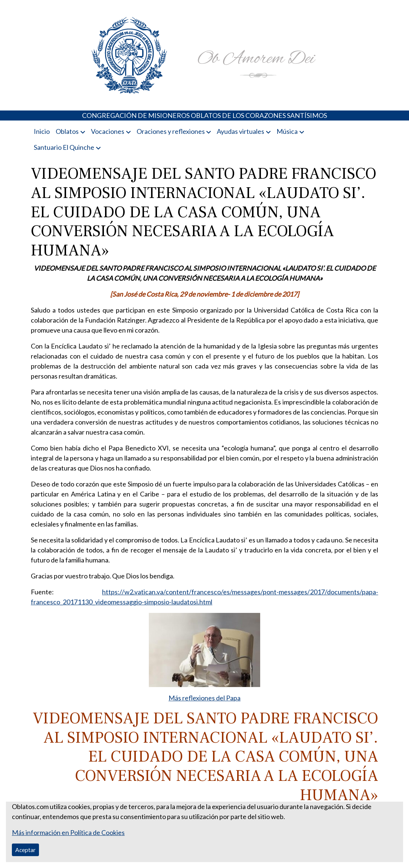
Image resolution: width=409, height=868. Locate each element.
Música (287, 131)
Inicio (42, 131)
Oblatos (67, 131)
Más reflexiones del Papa (204, 698)
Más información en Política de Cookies (68, 832)
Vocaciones (108, 131)
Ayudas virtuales (241, 131)
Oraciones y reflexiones (171, 131)
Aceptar (25, 850)
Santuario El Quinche (64, 147)
